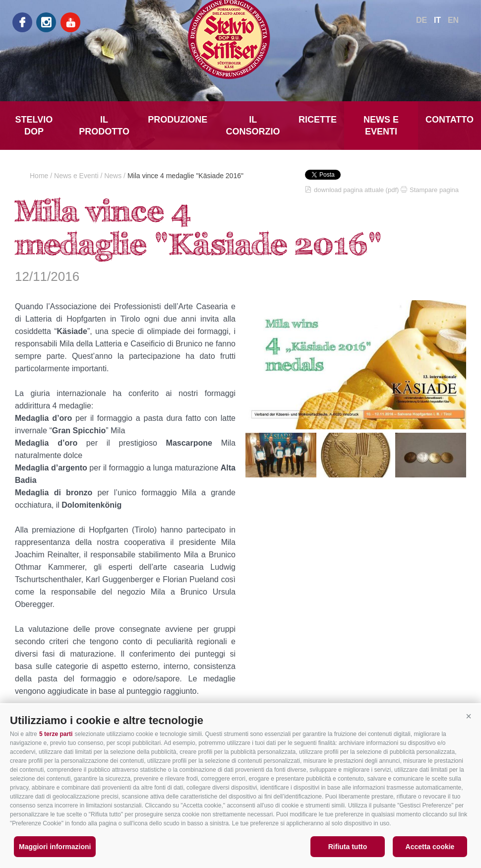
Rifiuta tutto (348, 847)
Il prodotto (104, 126)
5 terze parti (56, 734)
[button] (469, 717)
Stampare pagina (434, 190)
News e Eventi (381, 126)
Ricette (318, 120)
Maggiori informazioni (55, 847)
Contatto (450, 120)
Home (39, 176)
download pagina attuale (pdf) (356, 190)
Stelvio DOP (34, 126)
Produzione (178, 120)
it (437, 20)
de (421, 20)
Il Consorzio (253, 126)
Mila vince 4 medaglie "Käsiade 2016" (185, 176)
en (453, 20)
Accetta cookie (430, 847)
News (113, 176)
